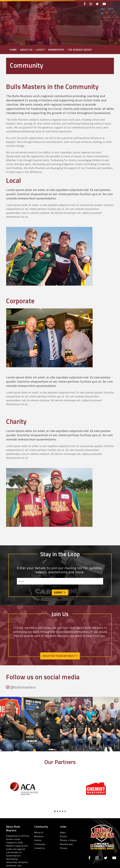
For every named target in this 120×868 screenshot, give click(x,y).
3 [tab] (60, 811)
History (38, 840)
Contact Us (40, 848)
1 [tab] (55, 811)
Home (13, 50)
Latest (40, 50)
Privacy (64, 848)
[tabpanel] (24, 789)
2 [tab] (57, 811)
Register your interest (60, 656)
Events (63, 836)
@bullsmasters (21, 687)
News (63, 832)
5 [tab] (65, 811)
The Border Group (80, 50)
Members (39, 836)
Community (40, 844)
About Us (26, 50)
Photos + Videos (68, 840)
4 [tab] (63, 811)
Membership (56, 50)
